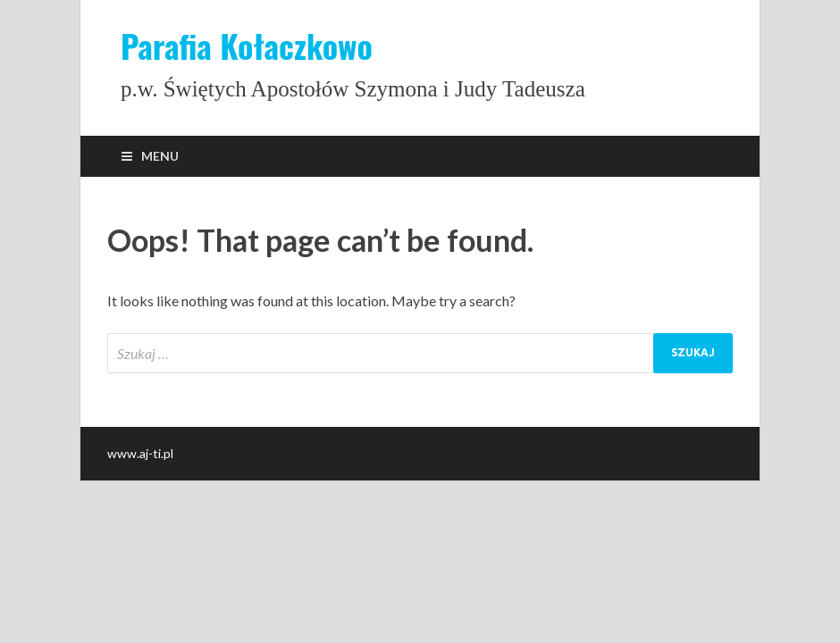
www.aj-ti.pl (140, 453)
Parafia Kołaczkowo (247, 45)
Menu (160, 156)
